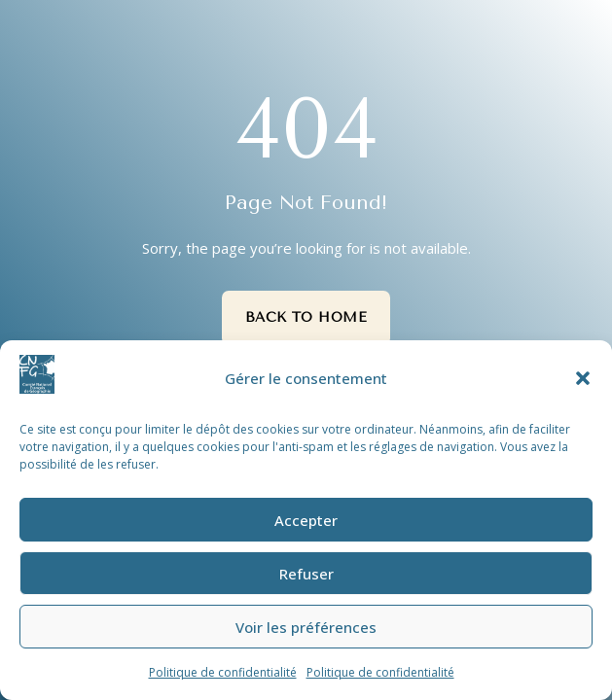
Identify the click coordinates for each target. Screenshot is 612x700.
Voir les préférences (306, 627)
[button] (583, 378)
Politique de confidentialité (223, 672)
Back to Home (306, 317)
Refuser (306, 574)
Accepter (306, 520)
